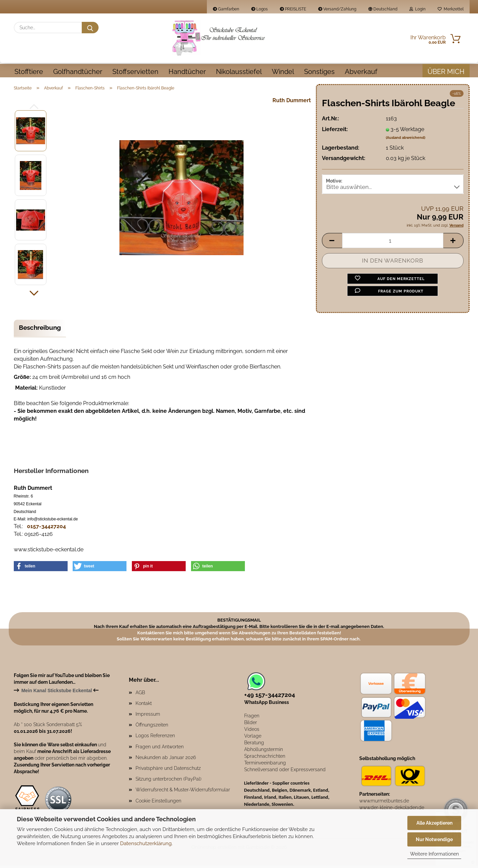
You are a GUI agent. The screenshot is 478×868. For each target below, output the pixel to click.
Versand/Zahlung (337, 9)
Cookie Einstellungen (158, 803)
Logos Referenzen (155, 738)
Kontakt (144, 706)
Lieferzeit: (335, 132)
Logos (260, 9)
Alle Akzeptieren (434, 823)
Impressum (148, 716)
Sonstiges (319, 72)
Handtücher (187, 72)
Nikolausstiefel (239, 72)
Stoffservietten (135, 72)
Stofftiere (29, 72)
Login (417, 9)
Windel (283, 72)
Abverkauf (361, 72)
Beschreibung (40, 330)
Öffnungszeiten (152, 727)
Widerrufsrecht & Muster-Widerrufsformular (183, 792)
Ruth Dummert (292, 103)
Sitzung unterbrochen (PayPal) (169, 781)
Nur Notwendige (434, 839)
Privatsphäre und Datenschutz (168, 771)
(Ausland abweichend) (406, 140)
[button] (34, 296)
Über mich (446, 72)
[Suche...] (90, 28)
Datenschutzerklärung (146, 843)
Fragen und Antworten (160, 749)
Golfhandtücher (78, 72)
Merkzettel (451, 9)
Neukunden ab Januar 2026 (166, 760)
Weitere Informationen (434, 854)
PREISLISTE (293, 9)
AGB (140, 695)
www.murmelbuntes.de (384, 803)
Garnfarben (226, 9)
